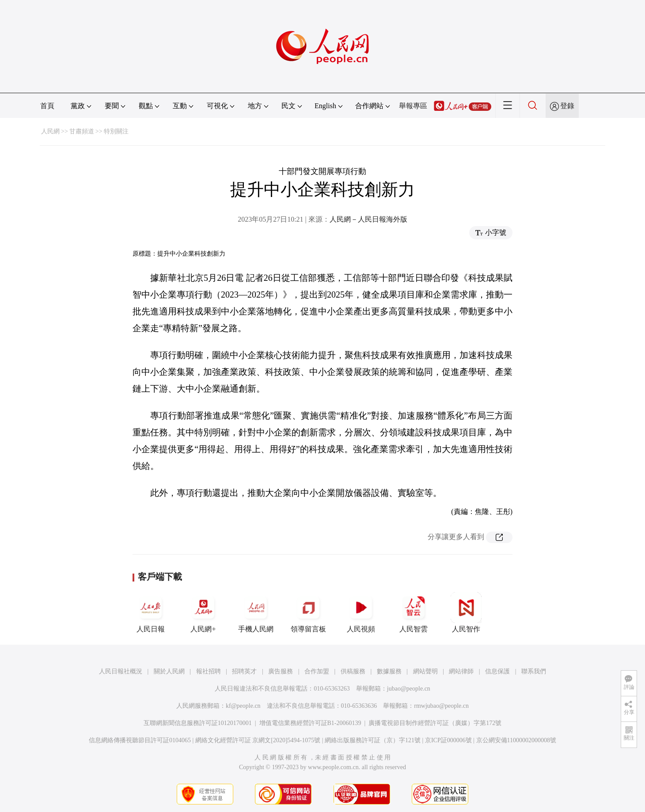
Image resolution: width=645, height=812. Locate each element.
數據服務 (389, 671)
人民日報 (151, 612)
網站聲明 (425, 671)
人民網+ (203, 612)
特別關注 (116, 131)
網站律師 (461, 671)
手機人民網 (256, 612)
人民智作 (466, 612)
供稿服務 (353, 671)
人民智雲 (414, 612)
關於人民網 (169, 671)
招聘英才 (244, 671)
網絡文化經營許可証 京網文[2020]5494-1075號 (258, 740)
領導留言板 (308, 612)
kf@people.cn (243, 706)
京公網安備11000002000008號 (516, 740)
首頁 (47, 106)
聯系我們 (534, 671)
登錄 (567, 106)
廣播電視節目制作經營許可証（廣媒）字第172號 (435, 723)
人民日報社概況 (121, 671)
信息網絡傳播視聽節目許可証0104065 (140, 740)
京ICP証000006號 (448, 740)
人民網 (50, 131)
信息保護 (497, 671)
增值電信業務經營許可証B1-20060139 (310, 723)
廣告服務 (281, 671)
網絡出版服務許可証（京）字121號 (373, 740)
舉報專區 (413, 106)
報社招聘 (209, 671)
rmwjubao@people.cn (441, 706)
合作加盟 (317, 671)
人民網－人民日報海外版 (368, 219)
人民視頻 (361, 612)
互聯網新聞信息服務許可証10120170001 (198, 723)
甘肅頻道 (82, 131)
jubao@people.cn (409, 689)
